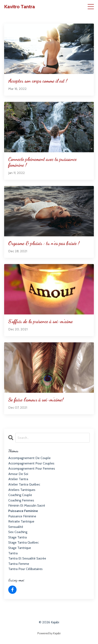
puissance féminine (22, 516)
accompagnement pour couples (31, 463)
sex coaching (18, 532)
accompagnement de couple (29, 458)
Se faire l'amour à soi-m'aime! (36, 400)
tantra (13, 553)
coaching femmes (21, 500)
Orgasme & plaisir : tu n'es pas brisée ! (44, 243)
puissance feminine (23, 511)
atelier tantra (18, 479)
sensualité (16, 527)
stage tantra (17, 537)
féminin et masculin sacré (27, 505)
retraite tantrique (21, 521)
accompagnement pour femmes (32, 468)
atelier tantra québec (24, 484)
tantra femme (19, 564)
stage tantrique (20, 548)
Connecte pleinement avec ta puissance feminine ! (42, 162)
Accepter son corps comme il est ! (38, 81)
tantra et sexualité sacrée (27, 558)
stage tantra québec (23, 542)
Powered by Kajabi (49, 633)
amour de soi (18, 474)
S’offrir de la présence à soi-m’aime (41, 321)
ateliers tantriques (22, 490)
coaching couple (20, 495)
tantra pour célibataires (25, 569)
